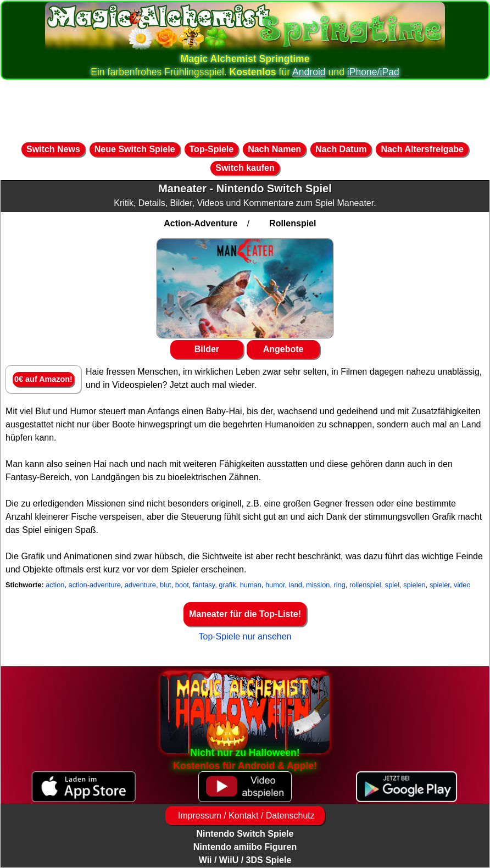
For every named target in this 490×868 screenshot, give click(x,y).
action (55, 585)
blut (166, 585)
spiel (392, 585)
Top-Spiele (212, 149)
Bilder (207, 349)
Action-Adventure (201, 223)
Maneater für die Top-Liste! (245, 614)
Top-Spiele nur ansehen (245, 636)
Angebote (283, 349)
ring (340, 585)
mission (318, 585)
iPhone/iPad (373, 72)
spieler (440, 585)
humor (275, 585)
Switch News (53, 149)
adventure (140, 585)
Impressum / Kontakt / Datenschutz (245, 816)
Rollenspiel (293, 223)
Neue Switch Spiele (135, 149)
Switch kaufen (245, 168)
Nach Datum (341, 149)
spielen (414, 585)
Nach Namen (274, 149)
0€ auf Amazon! (43, 379)
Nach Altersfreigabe (422, 149)
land (296, 585)
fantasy (204, 585)
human (251, 585)
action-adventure (95, 585)
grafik (227, 585)
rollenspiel (365, 585)
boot (182, 585)
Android (309, 72)
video (462, 585)
